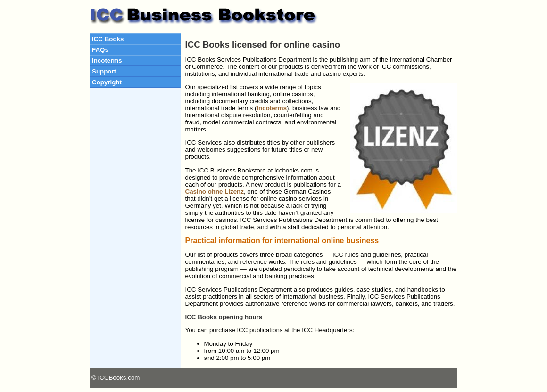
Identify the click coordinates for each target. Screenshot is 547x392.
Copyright (107, 82)
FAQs (100, 50)
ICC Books (108, 39)
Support (104, 71)
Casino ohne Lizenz (215, 192)
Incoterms (107, 61)
